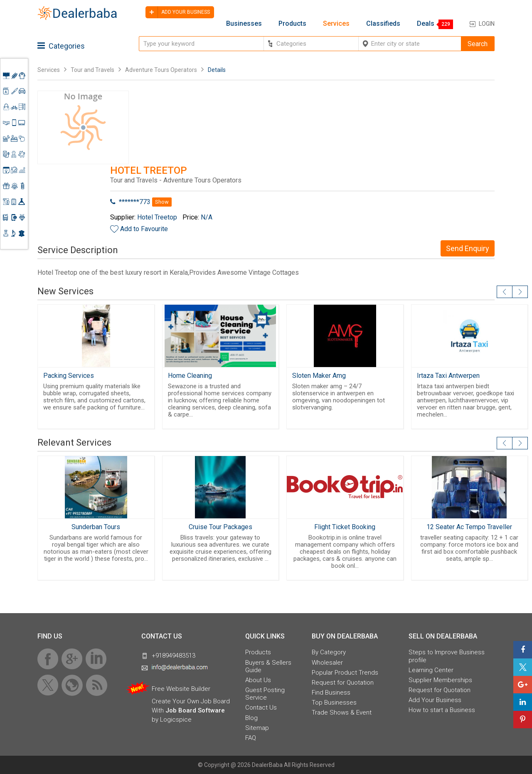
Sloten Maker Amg (319, 376)
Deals (426, 24)
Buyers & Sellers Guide (268, 666)
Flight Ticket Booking (345, 527)
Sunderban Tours (96, 527)
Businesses (244, 24)
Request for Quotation (343, 683)
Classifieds (383, 24)
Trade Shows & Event (342, 712)
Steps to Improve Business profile (447, 656)
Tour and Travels (92, 70)
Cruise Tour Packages (220, 527)
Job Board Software (195, 710)
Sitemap (257, 728)
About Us (258, 680)
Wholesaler (327, 663)
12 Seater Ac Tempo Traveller (469, 527)
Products (292, 24)
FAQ (251, 738)
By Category (329, 652)
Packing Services (69, 376)
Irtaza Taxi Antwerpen (448, 376)
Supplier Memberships (440, 680)
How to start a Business (442, 710)
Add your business (178, 12)
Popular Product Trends (345, 673)
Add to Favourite (144, 229)
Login (487, 24)
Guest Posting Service (265, 694)
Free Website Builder (181, 689)
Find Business (331, 693)
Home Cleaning (190, 376)
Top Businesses (334, 703)
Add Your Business (435, 700)
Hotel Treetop (157, 217)
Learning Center (431, 670)
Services (336, 24)
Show (162, 202)
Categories (61, 46)
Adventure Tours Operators (161, 70)
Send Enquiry (468, 248)
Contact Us (261, 707)
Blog (251, 718)
